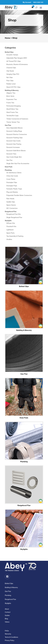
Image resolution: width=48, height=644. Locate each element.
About (7, 609)
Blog (6, 619)
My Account (27, 2)
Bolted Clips (9, 583)
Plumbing (8, 595)
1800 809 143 (38, 2)
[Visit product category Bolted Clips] (24, 267)
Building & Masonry (11, 587)
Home (8, 38)
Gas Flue (8, 591)
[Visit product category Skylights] (24, 530)
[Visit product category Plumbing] (24, 442)
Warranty (8, 634)
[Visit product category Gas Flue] (24, 355)
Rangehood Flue (10, 599)
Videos (7, 622)
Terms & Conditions (11, 637)
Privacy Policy (10, 640)
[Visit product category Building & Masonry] (24, 311)
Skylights (8, 603)
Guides (7, 615)
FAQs (7, 631)
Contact (8, 612)
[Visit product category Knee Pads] (24, 399)
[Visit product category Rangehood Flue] (24, 486)
